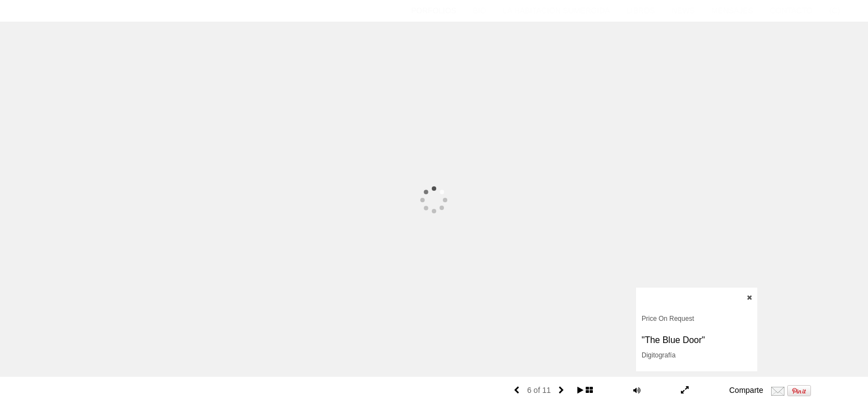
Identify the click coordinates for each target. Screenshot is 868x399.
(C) (835, 11)
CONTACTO (791, 11)
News (683, 11)
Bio (479, 11)
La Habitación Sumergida (556, 11)
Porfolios (434, 11)
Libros (641, 11)
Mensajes (732, 11)
